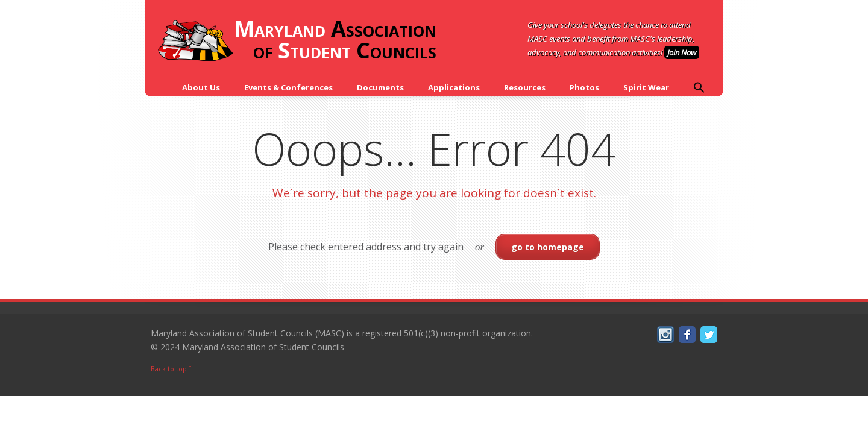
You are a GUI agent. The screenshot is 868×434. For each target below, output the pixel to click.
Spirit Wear (646, 87)
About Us (201, 87)
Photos (584, 87)
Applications (454, 87)
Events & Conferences (288, 87)
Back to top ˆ (171, 369)
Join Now (682, 52)
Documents (380, 87)
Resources (525, 87)
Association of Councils (297, 40)
